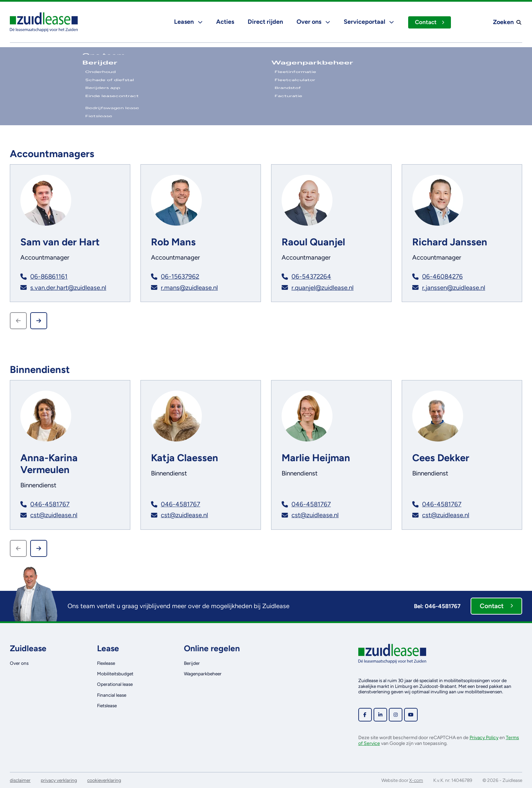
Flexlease (106, 663)
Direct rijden (265, 22)
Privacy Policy (484, 738)
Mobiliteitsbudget (115, 674)
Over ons (313, 22)
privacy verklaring (59, 780)
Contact (429, 22)
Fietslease (107, 706)
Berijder (192, 663)
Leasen (188, 22)
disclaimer (20, 780)
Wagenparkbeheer (203, 674)
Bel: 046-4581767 (437, 606)
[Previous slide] (18, 321)
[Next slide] (39, 321)
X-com (416, 780)
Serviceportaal (368, 22)
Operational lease (115, 684)
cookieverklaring (104, 780)
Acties (224, 22)
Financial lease (112, 695)
